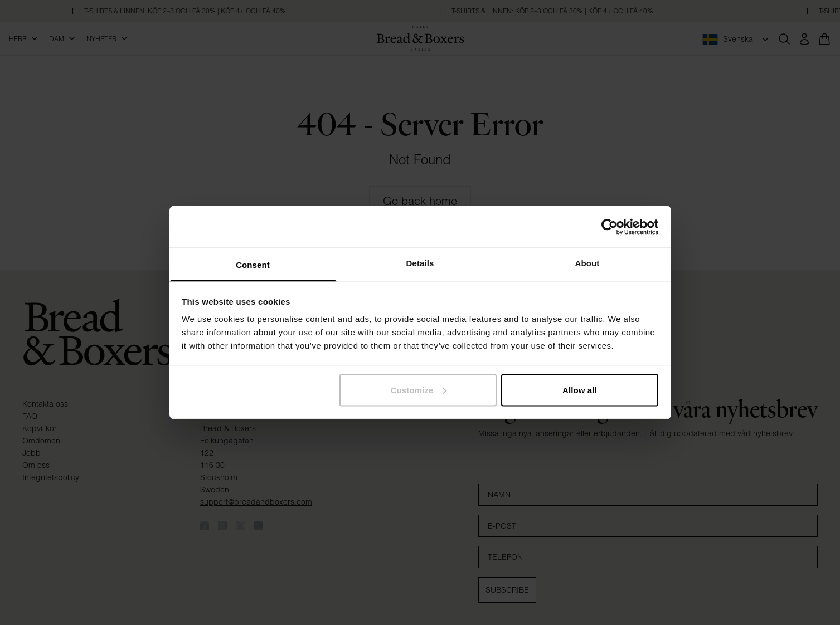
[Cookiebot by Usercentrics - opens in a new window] (610, 227)
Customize (419, 390)
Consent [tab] (253, 265)
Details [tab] (420, 263)
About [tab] (587, 263)
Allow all (580, 390)
